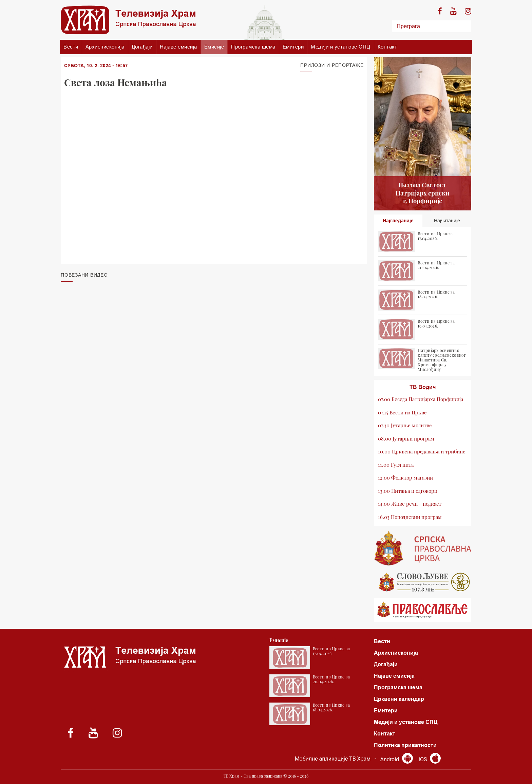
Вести (71, 47)
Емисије (214, 47)
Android (396, 759)
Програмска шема (253, 47)
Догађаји (142, 47)
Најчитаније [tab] (447, 221)
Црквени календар (399, 699)
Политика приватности (405, 745)
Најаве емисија (178, 47)
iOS (430, 759)
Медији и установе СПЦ (341, 47)
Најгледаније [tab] (398, 221)
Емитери (293, 47)
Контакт (387, 47)
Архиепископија (105, 47)
